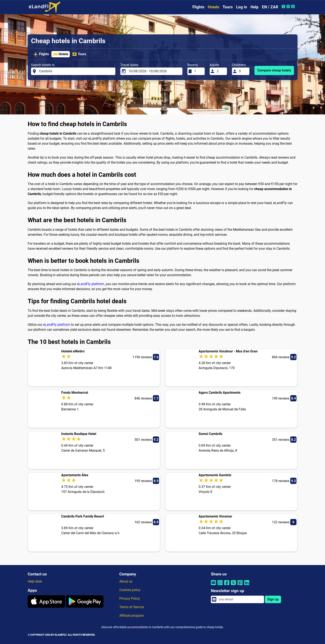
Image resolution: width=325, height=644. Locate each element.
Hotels (214, 7)
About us (126, 581)
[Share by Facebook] (227, 585)
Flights (198, 7)
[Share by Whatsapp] (220, 585)
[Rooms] (198, 71)
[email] (240, 599)
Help (255, 7)
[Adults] (221, 71)
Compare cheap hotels (274, 70)
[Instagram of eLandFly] (289, 6)
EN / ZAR (270, 7)
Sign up (273, 599)
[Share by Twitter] (233, 585)
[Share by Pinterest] (240, 585)
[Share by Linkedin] (247, 585)
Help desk (35, 581)
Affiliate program (132, 616)
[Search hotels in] (76, 71)
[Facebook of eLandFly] (293, 6)
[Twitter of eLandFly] (284, 6)
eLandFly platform (91, 284)
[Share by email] (213, 585)
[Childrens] (243, 71)
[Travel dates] (154, 71)
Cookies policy (130, 590)
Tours (228, 7)
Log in (242, 7)
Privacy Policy (130, 598)
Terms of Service (132, 607)
